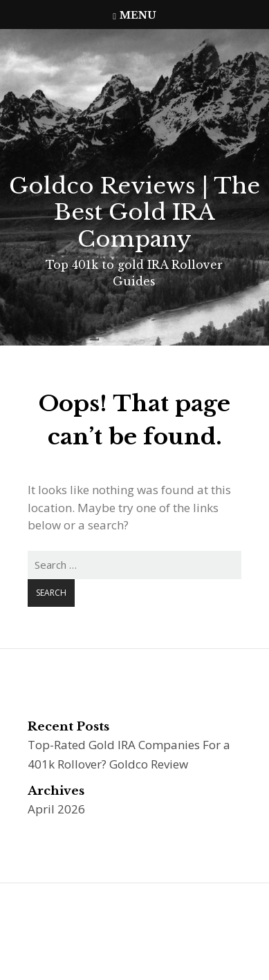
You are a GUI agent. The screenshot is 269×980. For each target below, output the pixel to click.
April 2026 (56, 809)
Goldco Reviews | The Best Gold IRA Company (134, 213)
